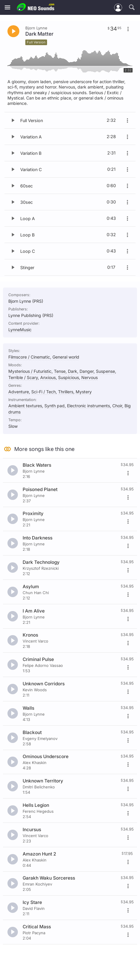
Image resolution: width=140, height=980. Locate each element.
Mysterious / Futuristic (30, 371)
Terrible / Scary (23, 377)
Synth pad (55, 406)
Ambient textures (25, 406)
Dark (73, 371)
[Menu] (7, 8)
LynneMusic (20, 330)
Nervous (90, 377)
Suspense (105, 371)
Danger (87, 371)
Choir (117, 406)
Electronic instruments (88, 406)
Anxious (48, 377)
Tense (60, 371)
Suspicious (69, 377)
